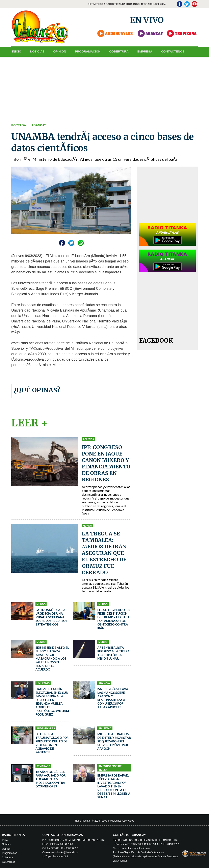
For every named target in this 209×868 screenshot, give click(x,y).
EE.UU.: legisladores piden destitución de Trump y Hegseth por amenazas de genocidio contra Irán (114, 619)
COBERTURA (115, 51)
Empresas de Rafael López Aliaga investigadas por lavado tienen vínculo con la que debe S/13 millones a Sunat (114, 786)
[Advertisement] (104, 89)
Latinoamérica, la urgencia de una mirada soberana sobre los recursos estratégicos (51, 617)
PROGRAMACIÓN (85, 51)
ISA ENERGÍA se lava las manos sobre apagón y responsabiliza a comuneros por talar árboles (113, 698)
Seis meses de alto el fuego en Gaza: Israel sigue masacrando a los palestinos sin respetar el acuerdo (52, 658)
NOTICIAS (36, 51)
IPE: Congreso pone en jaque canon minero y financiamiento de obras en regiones (106, 463)
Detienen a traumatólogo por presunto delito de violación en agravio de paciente (52, 743)
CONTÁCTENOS (168, 51)
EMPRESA (140, 51)
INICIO (16, 51)
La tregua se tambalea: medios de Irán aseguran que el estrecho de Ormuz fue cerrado (104, 553)
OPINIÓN (58, 51)
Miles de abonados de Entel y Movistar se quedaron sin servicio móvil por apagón (114, 741)
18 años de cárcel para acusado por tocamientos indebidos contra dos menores (50, 779)
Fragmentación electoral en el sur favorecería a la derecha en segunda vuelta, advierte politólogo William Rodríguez (52, 701)
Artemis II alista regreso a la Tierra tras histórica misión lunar (113, 653)
